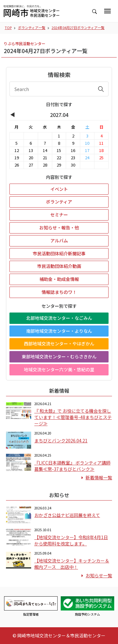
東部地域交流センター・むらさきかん (59, 356)
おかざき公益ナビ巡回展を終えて (67, 515)
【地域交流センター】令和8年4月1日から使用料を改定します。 (71, 540)
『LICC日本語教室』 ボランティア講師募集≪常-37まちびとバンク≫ (72, 466)
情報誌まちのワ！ (59, 292)
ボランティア (59, 202)
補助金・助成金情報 (59, 279)
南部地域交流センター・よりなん (59, 331)
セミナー (59, 215)
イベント (59, 189)
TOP (8, 27)
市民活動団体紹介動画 (59, 266)
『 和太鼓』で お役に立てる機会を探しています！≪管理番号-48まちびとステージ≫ (73, 417)
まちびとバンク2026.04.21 (61, 440)
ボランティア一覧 (32, 27)
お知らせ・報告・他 (59, 228)
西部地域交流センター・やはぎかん (59, 343)
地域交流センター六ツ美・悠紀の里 (59, 369)
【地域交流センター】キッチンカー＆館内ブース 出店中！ (72, 564)
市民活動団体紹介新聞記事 (59, 253)
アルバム (59, 240)
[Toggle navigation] (107, 11)
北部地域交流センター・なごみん (59, 318)
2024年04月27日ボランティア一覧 (78, 27)
